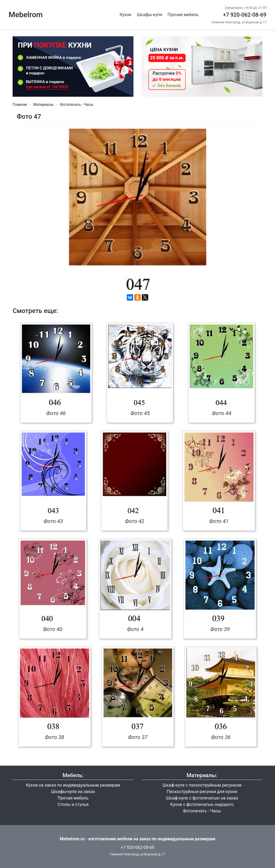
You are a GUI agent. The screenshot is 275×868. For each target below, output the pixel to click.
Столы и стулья (73, 804)
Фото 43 (53, 521)
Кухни (125, 15)
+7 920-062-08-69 (245, 15)
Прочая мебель (183, 15)
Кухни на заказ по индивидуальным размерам (73, 785)
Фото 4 (135, 629)
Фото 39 (220, 629)
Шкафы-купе (149, 15)
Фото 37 (138, 737)
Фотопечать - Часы (77, 105)
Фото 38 (54, 737)
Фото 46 (56, 413)
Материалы (44, 105)
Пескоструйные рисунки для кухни (202, 792)
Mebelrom (26, 15)
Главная (20, 105)
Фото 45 (140, 413)
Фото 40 (53, 629)
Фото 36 (221, 737)
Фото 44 (222, 413)
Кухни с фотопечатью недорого (202, 804)
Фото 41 (219, 521)
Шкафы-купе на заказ (73, 792)
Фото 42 (135, 521)
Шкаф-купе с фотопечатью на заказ (202, 798)
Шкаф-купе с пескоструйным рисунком (202, 785)
